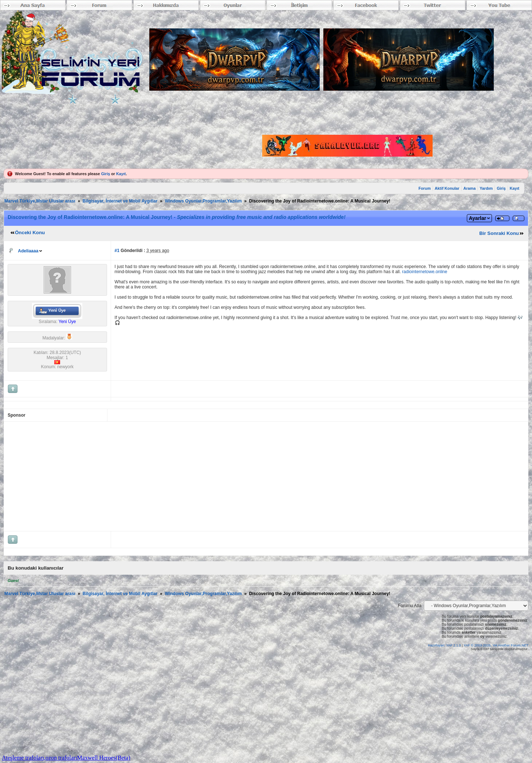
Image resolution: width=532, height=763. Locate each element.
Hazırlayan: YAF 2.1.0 (445, 645)
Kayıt (121, 174)
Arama (470, 188)
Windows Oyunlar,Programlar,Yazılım (203, 201)
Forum (425, 188)
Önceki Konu (30, 233)
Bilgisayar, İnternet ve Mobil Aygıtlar (120, 201)
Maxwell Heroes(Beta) (104, 758)
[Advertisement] (226, 476)
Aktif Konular (447, 188)
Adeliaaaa (28, 251)
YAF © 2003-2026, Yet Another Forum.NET (496, 645)
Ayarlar (477, 218)
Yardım (486, 188)
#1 (117, 251)
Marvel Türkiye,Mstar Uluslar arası (40, 201)
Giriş (106, 174)
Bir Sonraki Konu (499, 233)
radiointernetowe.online (425, 272)
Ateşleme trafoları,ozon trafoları (40, 758)
